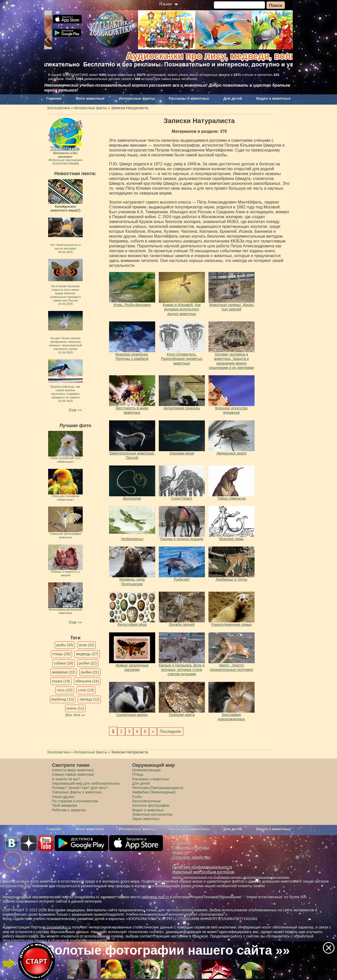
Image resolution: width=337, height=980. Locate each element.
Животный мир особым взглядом (203, 872)
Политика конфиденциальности (202, 867)
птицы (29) (62, 654)
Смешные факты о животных (77, 792)
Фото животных (90, 98)
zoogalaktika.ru (59, 927)
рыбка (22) (90, 672)
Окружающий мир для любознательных (86, 783)
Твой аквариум (65, 805)
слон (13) (86, 690)
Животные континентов (152, 814)
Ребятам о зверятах (69, 810)
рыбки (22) (88, 663)
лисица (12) (89, 699)
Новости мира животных (73, 770)
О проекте (182, 843)
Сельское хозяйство (191, 857)
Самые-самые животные (73, 774)
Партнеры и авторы (191, 848)
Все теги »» (75, 715)
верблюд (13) (63, 699)
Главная (54, 98)
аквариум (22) (64, 672)
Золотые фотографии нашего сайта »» (168, 950)
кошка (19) (61, 681)
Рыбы (137, 797)
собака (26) (63, 663)
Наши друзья (63, 797)
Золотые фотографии (151, 805)
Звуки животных (146, 819)
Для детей (233, 98)
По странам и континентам (75, 801)
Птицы (138, 774)
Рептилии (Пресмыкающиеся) (158, 788)
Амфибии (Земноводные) (154, 792)
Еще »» (75, 410)
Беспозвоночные (146, 801)
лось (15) (65, 690)
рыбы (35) (65, 645)
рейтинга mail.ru (155, 897)
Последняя (170, 731)
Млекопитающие (146, 770)
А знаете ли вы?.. (67, 779)
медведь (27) (87, 654)
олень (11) (75, 708)
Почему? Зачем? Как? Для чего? (80, 788)
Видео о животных (273, 98)
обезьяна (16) (87, 681)
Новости (180, 852)
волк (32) (87, 645)
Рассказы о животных (189, 98)
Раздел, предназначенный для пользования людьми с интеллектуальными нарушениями (231, 877)
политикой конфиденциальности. (79, 941)
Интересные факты (137, 98)
